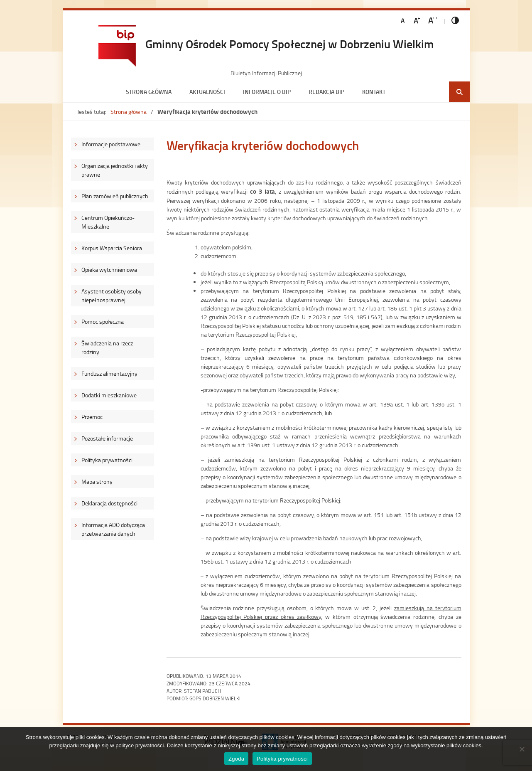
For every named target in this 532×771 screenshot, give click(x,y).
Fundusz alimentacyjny (109, 373)
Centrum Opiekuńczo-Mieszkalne (108, 222)
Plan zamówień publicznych (115, 196)
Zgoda (236, 759)
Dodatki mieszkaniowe (109, 395)
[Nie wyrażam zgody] (522, 749)
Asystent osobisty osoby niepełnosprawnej (112, 296)
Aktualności (207, 92)
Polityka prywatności (107, 460)
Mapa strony (97, 482)
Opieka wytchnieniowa (109, 270)
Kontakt (374, 92)
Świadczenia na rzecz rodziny (107, 347)
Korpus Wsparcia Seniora (112, 248)
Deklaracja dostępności (109, 503)
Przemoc (92, 417)
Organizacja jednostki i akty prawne (115, 170)
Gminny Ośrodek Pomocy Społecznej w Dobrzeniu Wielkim (289, 44)
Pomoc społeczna (103, 321)
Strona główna (149, 92)
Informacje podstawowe (111, 144)
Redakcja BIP (326, 92)
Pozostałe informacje (107, 438)
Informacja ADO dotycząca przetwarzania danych (113, 529)
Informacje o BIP (267, 92)
